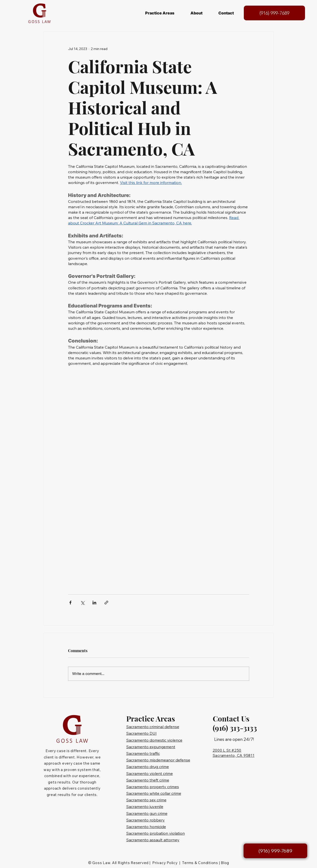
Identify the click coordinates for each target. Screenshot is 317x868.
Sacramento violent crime (150, 773)
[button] (160, 13)
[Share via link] (106, 603)
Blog (225, 863)
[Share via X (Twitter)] (82, 603)
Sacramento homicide (146, 827)
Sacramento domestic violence (154, 740)
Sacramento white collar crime (154, 793)
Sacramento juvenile (145, 807)
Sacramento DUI (141, 733)
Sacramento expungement (151, 747)
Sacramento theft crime (148, 780)
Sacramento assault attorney (153, 840)
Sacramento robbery (146, 820)
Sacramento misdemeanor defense (158, 760)
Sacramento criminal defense (153, 727)
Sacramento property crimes (153, 787)
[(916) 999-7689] (274, 13)
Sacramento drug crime (148, 767)
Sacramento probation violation (156, 833)
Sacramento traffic (143, 753)
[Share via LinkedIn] (94, 603)
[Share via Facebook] (70, 603)
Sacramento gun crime (147, 813)
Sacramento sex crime (146, 800)
